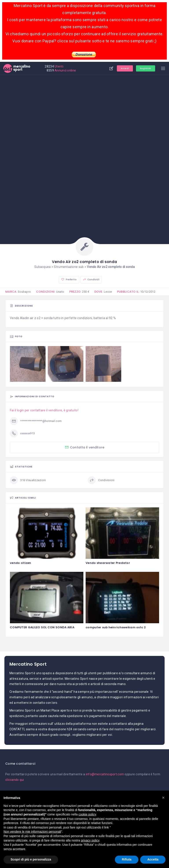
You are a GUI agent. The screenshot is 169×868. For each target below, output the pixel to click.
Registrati (143, 69)
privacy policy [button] (90, 840)
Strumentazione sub (69, 267)
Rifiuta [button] (127, 859)
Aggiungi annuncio (106, 68)
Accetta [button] (153, 859)
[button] (163, 798)
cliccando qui (15, 780)
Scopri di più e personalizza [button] (31, 859)
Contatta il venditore (84, 447)
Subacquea (43, 267)
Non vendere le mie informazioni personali (32, 832)
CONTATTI (17, 729)
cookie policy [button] (87, 814)
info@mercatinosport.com (105, 774)
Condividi (91, 280)
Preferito (69, 280)
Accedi (120, 69)
